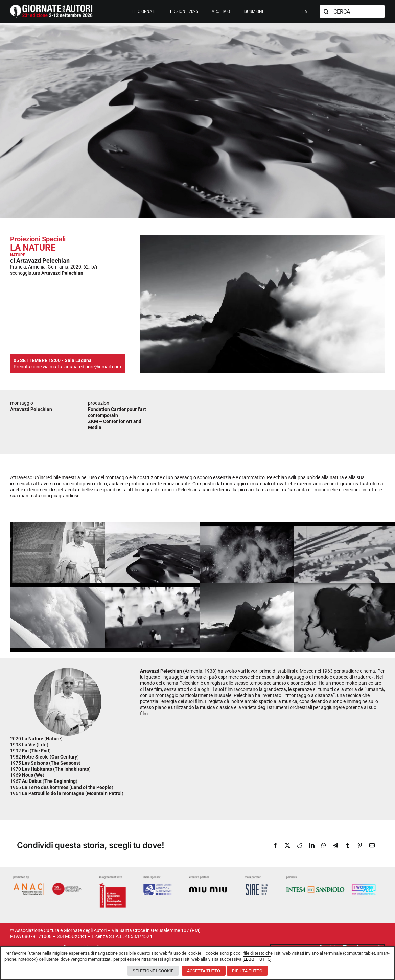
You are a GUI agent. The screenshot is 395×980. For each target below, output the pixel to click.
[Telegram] (335, 845)
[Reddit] (300, 845)
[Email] (372, 845)
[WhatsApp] (324, 845)
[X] (287, 845)
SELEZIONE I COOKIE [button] (153, 971)
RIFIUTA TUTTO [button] (247, 971)
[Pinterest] (360, 845)
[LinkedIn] (312, 845)
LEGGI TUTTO (257, 959)
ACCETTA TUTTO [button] (204, 971)
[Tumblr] (348, 845)
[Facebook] (275, 845)
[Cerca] (326, 11)
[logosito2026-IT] (51, 7)
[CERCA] (352, 11)
